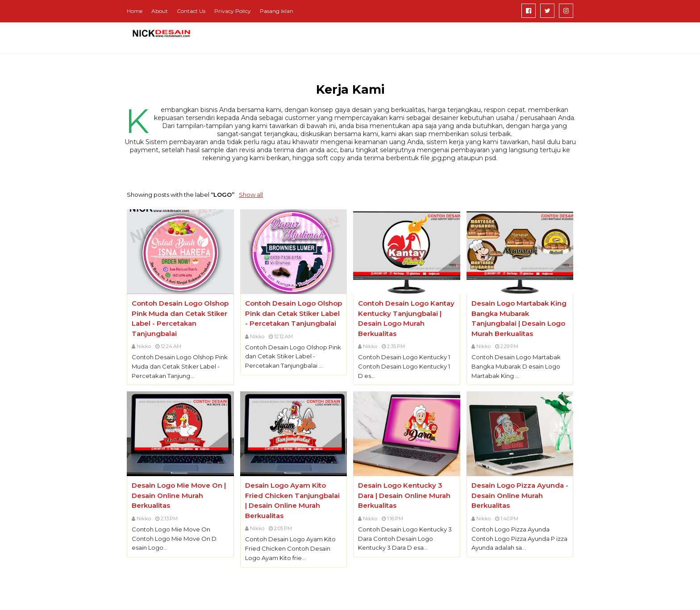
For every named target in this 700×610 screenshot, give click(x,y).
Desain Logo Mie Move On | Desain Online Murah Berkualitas (179, 495)
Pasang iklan (277, 11)
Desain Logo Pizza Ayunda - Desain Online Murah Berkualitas (520, 495)
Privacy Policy (233, 11)
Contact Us (191, 11)
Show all (251, 195)
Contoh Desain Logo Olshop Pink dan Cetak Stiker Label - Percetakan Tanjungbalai (294, 313)
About (160, 11)
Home (135, 11)
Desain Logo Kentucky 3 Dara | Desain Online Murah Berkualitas (404, 495)
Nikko (144, 346)
